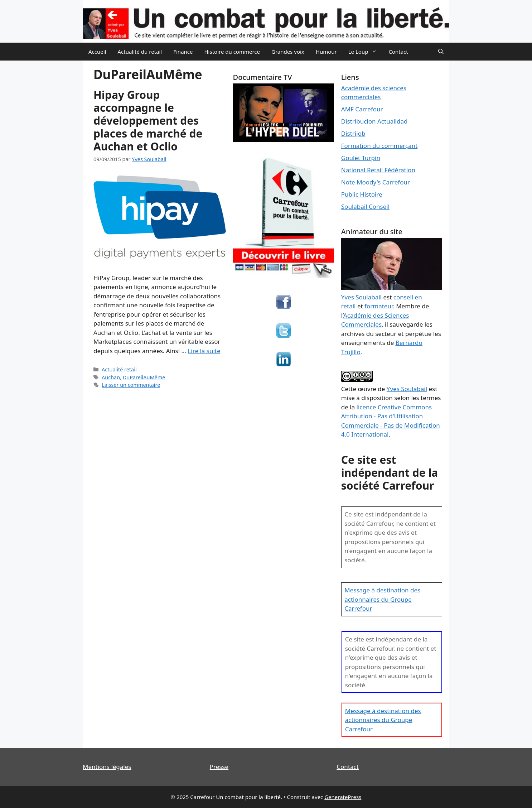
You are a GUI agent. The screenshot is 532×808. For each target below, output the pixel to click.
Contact (398, 52)
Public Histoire (362, 194)
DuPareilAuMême (144, 377)
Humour (326, 52)
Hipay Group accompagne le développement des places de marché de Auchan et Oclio (148, 121)
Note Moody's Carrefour (376, 182)
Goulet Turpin (361, 158)
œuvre (367, 389)
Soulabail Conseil (365, 206)
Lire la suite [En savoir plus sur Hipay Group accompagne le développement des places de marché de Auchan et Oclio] (204, 351)
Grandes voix (288, 52)
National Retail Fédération (378, 170)
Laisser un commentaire (131, 385)
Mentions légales (107, 767)
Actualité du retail (140, 52)
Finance (183, 52)
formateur (379, 306)
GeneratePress (343, 797)
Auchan (111, 377)
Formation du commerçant (379, 146)
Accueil (97, 52)
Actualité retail (119, 369)
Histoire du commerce (232, 52)
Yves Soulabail (407, 389)
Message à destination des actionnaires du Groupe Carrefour (382, 599)
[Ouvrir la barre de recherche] (441, 52)
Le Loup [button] (366, 52)
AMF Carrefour (362, 109)
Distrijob (353, 133)
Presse (219, 767)
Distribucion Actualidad (374, 121)
